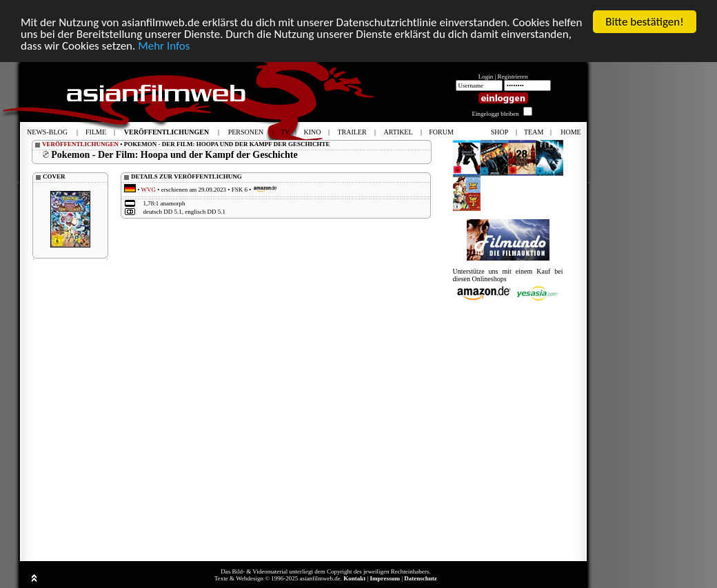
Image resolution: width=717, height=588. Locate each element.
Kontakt (354, 578)
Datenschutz (421, 578)
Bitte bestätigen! (645, 22)
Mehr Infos (164, 46)
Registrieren (513, 77)
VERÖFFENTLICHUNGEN (80, 144)
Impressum (385, 578)
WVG (149, 190)
